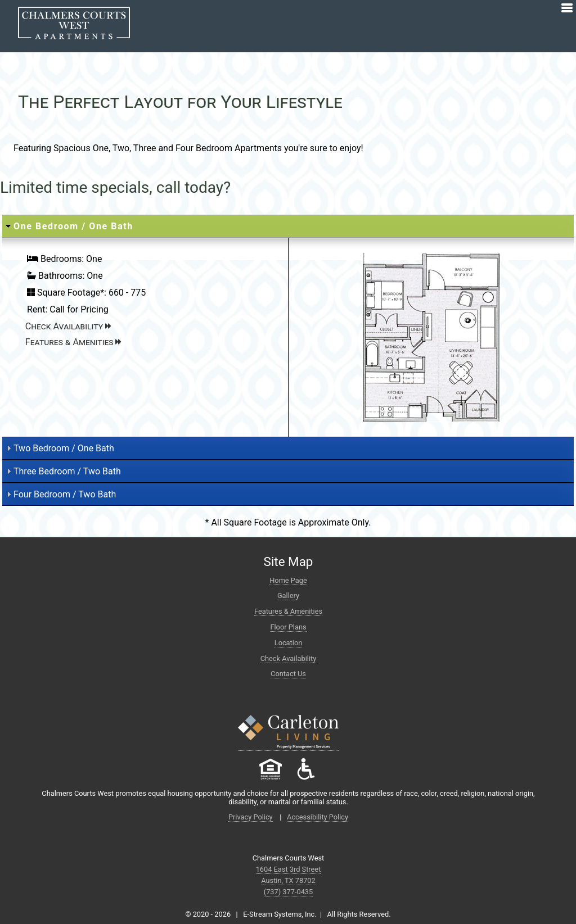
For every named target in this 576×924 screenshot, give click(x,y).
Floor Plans (288, 627)
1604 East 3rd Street (289, 869)
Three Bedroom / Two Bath (67, 471)
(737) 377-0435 (288, 892)
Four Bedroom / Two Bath (65, 494)
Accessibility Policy (318, 817)
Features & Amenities (73, 342)
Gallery (288, 595)
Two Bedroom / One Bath (64, 448)
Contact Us (288, 674)
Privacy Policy (251, 817)
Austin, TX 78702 (288, 880)
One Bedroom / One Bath (73, 226)
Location (289, 643)
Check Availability (68, 326)
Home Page (288, 580)
